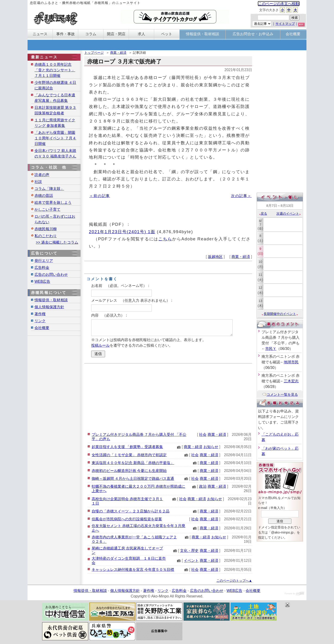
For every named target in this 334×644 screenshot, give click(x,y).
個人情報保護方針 (49, 307)
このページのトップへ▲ (234, 581)
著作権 (40, 314)
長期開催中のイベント (280, 314)
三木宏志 (291, 381)
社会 (203, 435)
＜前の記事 (100, 196)
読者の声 (42, 175)
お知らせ (211, 447)
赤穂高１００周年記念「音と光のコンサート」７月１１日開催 (55, 70)
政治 (203, 486)
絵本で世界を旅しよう (53, 203)
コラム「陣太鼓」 (49, 189)
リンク (40, 321)
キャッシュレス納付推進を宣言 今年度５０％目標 (133, 570)
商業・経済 (118, 53)
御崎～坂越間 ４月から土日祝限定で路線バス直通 (133, 479)
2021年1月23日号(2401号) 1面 (122, 232)
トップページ (94, 53)
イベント (191, 561)
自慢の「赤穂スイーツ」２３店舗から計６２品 (131, 511)
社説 (38, 182)
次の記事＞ (241, 196)
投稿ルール (100, 345)
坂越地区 (215, 257)
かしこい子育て (47, 209)
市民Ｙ (271, 349)
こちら (165, 239)
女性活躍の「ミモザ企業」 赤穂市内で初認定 (129, 455)
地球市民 (291, 362)
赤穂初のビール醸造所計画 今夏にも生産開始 (129, 471)
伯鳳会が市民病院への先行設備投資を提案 (127, 519)
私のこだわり (46, 236)
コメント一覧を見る (280, 394)
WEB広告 (42, 281)
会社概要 (42, 328)
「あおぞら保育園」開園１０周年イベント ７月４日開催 (55, 138)
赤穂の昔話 (44, 196)
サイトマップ (285, 24)
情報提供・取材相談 (51, 300)
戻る (263, 214)
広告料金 (42, 268)
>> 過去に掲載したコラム (57, 242)
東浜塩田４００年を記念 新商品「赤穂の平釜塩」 (133, 463)
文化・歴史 (189, 551)
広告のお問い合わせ (51, 275)
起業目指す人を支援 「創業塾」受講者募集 (127, 447)
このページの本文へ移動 (279, 4)
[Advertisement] (168, 397)
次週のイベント (289, 214)
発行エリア (44, 261)
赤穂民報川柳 (46, 229)
